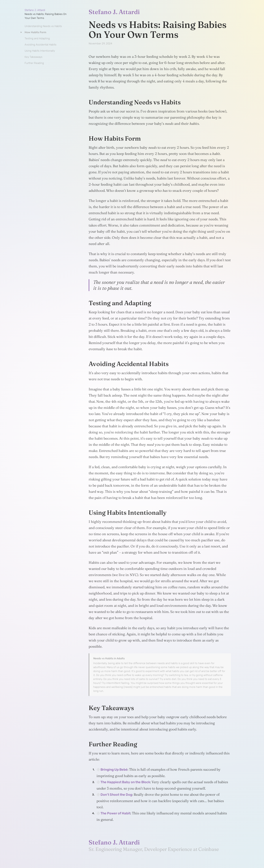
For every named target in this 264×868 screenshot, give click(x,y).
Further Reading (34, 63)
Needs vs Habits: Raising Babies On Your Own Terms (46, 16)
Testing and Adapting (37, 38)
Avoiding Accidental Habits (40, 45)
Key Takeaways (33, 57)
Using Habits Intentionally (40, 51)
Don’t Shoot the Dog (116, 795)
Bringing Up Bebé (114, 770)
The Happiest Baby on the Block (125, 782)
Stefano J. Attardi (35, 10)
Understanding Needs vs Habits (43, 26)
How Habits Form (35, 32)
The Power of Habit (115, 813)
